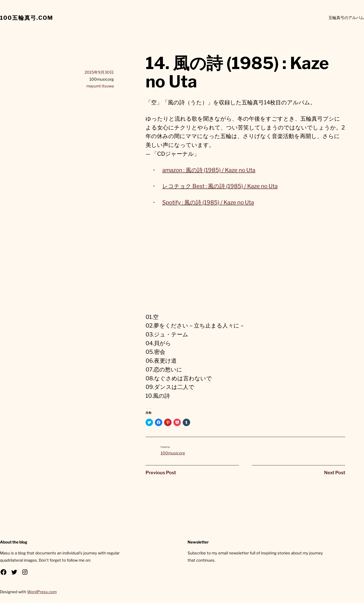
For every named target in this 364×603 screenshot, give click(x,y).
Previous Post (161, 473)
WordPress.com (42, 592)
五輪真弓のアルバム (346, 18)
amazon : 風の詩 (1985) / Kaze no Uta (209, 170)
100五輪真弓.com (27, 18)
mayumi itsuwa (100, 86)
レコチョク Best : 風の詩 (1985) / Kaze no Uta (220, 186)
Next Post (335, 473)
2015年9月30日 (99, 72)
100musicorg (173, 453)
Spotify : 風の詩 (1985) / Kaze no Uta (208, 202)
